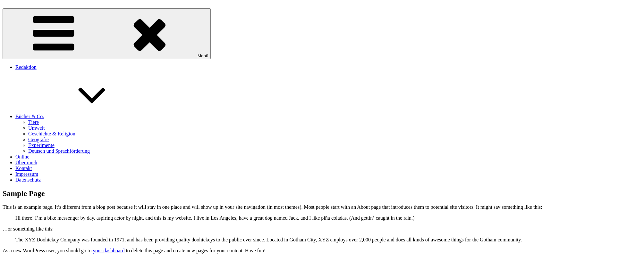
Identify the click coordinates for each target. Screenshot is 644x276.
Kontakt (24, 168)
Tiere (34, 122)
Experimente (41, 145)
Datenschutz (28, 180)
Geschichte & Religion (52, 134)
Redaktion (26, 67)
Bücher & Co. (78, 116)
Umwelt (37, 128)
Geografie (38, 139)
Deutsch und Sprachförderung (59, 151)
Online (22, 157)
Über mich (26, 162)
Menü (107, 34)
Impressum (27, 174)
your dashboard (109, 251)
